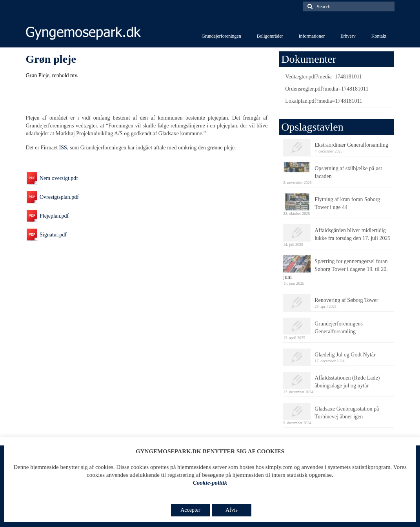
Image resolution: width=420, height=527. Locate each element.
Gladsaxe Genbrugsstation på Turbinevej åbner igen (347, 413)
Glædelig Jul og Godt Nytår (345, 355)
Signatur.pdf (46, 235)
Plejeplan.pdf (47, 216)
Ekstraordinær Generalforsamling (351, 145)
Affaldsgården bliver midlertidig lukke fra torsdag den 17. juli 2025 (352, 234)
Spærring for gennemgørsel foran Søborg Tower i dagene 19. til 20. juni (335, 269)
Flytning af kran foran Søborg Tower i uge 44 (347, 203)
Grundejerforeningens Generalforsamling (339, 328)
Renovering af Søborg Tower (346, 300)
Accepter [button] (190, 510)
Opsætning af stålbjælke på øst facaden (348, 172)
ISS (63, 148)
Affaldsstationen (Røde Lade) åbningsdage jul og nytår (347, 382)
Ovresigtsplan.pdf (52, 197)
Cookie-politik (210, 483)
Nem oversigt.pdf (52, 178)
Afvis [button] (232, 510)
